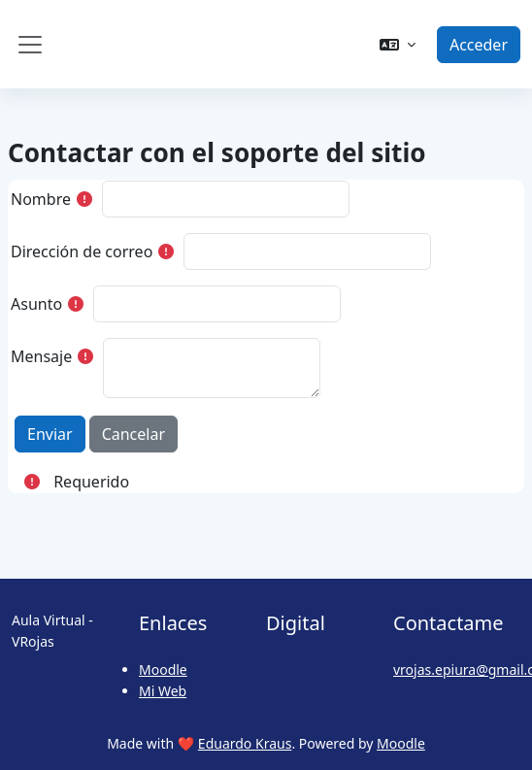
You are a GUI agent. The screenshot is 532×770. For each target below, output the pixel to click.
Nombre (41, 199)
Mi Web (163, 691)
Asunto (36, 304)
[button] (398, 45)
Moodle (163, 670)
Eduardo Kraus (245, 743)
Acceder (479, 45)
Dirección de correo (82, 251)
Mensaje (41, 356)
